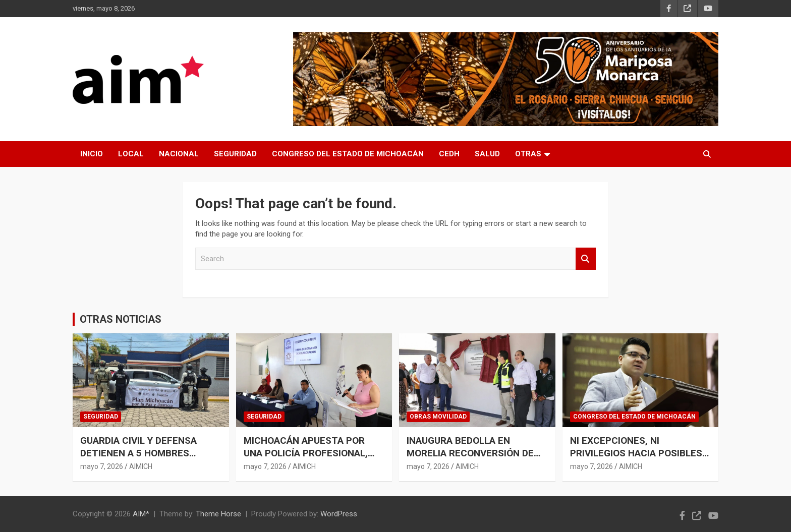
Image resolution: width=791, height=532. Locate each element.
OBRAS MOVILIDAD (438, 417)
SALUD (487, 154)
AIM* (141, 514)
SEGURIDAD (235, 154)
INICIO (92, 154)
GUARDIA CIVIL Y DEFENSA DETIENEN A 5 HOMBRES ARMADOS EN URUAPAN (138, 453)
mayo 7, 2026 (102, 466)
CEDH (449, 154)
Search (586, 259)
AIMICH (141, 466)
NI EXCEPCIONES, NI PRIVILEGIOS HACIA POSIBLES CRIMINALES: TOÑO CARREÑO (636, 453)
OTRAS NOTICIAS (121, 319)
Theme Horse (218, 514)
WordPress (339, 514)
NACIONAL (179, 154)
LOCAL (131, 154)
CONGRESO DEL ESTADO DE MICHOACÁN (348, 154)
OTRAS (528, 154)
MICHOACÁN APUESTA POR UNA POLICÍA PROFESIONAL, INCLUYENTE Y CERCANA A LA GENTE (310, 459)
